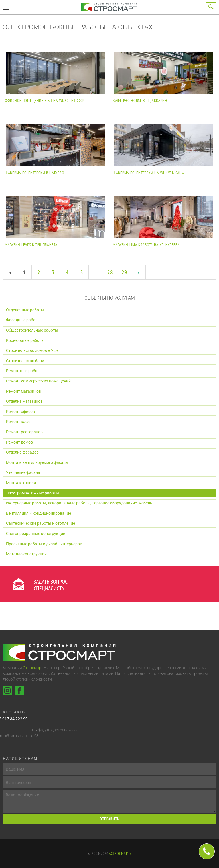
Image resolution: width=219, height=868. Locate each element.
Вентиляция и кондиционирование (38, 513)
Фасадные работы (23, 320)
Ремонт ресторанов (24, 432)
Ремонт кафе (18, 422)
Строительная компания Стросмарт (109, 7)
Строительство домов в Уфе (32, 350)
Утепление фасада (23, 472)
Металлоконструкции (26, 554)
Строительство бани (25, 361)
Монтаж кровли (21, 483)
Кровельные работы (25, 340)
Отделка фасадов (22, 452)
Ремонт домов (19, 442)
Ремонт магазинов (24, 391)
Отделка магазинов (24, 401)
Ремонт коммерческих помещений (38, 381)
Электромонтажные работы (33, 493)
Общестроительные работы (32, 330)
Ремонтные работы (24, 371)
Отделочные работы (25, 310)
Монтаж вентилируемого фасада (37, 462)
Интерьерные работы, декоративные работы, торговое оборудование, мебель (79, 503)
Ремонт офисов (20, 412)
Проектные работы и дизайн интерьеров (44, 544)
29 (124, 272)
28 (110, 272)
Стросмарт (33, 668)
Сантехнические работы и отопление (40, 523)
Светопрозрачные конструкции (36, 534)
